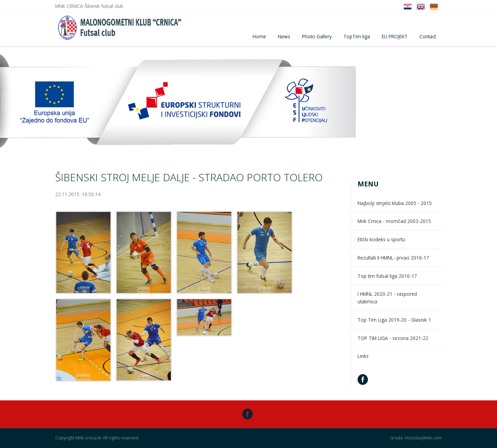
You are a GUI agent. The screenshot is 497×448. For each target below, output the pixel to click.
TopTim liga (357, 36)
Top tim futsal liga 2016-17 (387, 276)
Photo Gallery (317, 36)
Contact (428, 36)
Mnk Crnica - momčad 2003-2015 (394, 221)
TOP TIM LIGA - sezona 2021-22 (393, 338)
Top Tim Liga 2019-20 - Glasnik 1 (394, 320)
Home (259, 36)
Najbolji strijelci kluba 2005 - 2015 (395, 203)
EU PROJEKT (395, 36)
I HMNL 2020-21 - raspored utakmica (387, 298)
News (284, 36)
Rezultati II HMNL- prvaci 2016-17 (393, 258)
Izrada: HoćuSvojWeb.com (416, 438)
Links (363, 356)
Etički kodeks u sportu (381, 239)
